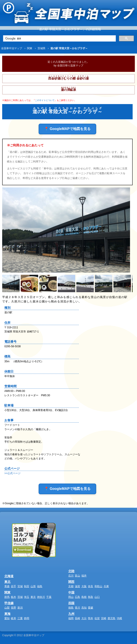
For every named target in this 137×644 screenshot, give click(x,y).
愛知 (7, 618)
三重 (20, 618)
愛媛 (91, 608)
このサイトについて (45, 100)
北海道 (9, 576)
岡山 (71, 597)
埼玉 (27, 597)
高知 (84, 608)
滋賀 (77, 586)
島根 (84, 597)
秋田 (27, 586)
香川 (77, 608)
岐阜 (14, 618)
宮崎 (104, 618)
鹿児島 (111, 618)
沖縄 (119, 618)
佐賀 (97, 618)
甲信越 (9, 603)
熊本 (91, 618)
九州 (71, 614)
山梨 (7, 608)
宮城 (20, 586)
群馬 (7, 597)
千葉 (49, 597)
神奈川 (41, 597)
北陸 (71, 571)
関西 (71, 582)
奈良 (91, 586)
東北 (7, 582)
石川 (71, 576)
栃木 (14, 597)
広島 (77, 597)
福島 (40, 586)
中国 (71, 592)
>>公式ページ (12, 473)
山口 (97, 597)
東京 (33, 597)
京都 (71, 586)
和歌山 (98, 586)
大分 (84, 618)
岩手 (14, 586)
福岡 (71, 618)
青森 (7, 586)
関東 (7, 592)
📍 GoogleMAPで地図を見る (67, 129)
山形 (33, 586)
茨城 (20, 597)
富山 (77, 576)
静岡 (27, 618)
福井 (84, 576)
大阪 (84, 586)
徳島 (71, 608)
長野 (14, 608)
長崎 (77, 618)
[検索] (59, 39)
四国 (71, 603)
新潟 (20, 608)
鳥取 (91, 597)
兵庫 (106, 586)
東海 (7, 614)
